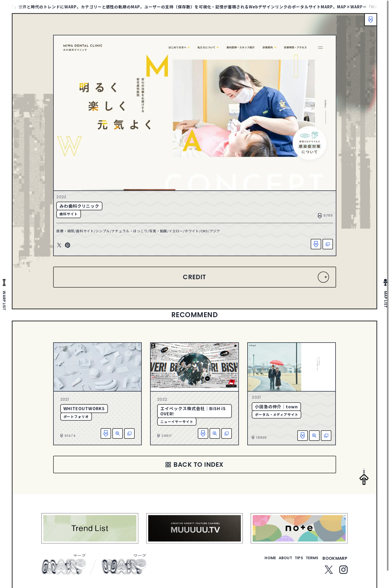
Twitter (64, 248)
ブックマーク (368, 22)
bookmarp (335, 565)
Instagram (343, 576)
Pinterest (72, 248)
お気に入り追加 (312, 246)
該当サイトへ (324, 246)
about (275, 565)
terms (310, 565)
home (255, 565)
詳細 (118, 437)
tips (292, 565)
